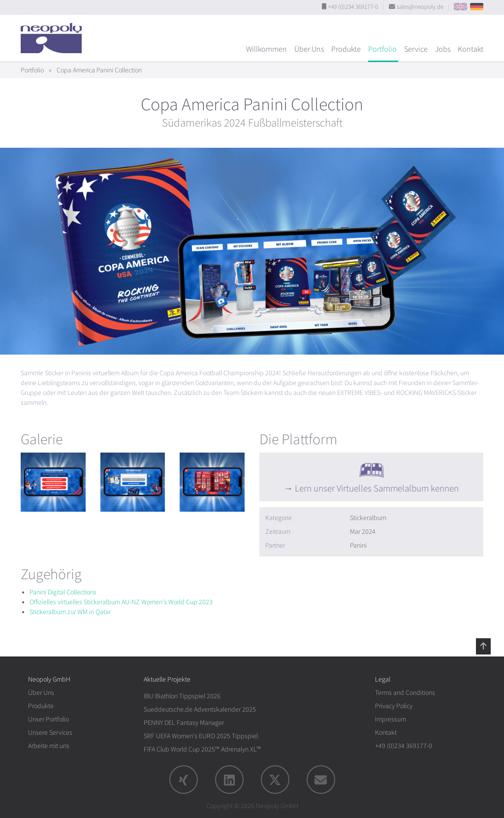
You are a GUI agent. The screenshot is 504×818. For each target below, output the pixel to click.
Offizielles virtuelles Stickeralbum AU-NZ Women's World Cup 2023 (121, 602)
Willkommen (267, 49)
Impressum (391, 719)
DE (477, 7)
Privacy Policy (394, 706)
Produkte (346, 49)
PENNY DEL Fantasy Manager (184, 723)
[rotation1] (53, 482)
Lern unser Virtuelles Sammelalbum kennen (377, 489)
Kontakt (471, 49)
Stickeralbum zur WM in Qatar (70, 612)
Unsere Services (50, 733)
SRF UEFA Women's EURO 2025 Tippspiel (201, 736)
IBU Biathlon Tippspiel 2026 (182, 696)
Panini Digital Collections (63, 592)
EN (460, 7)
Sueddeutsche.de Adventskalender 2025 (200, 709)
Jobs (443, 49)
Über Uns (309, 49)
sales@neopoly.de (420, 7)
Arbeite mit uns (49, 746)
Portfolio (382, 49)
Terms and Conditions (405, 693)
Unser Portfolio (48, 719)
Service (416, 49)
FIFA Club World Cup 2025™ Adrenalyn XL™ (202, 749)
